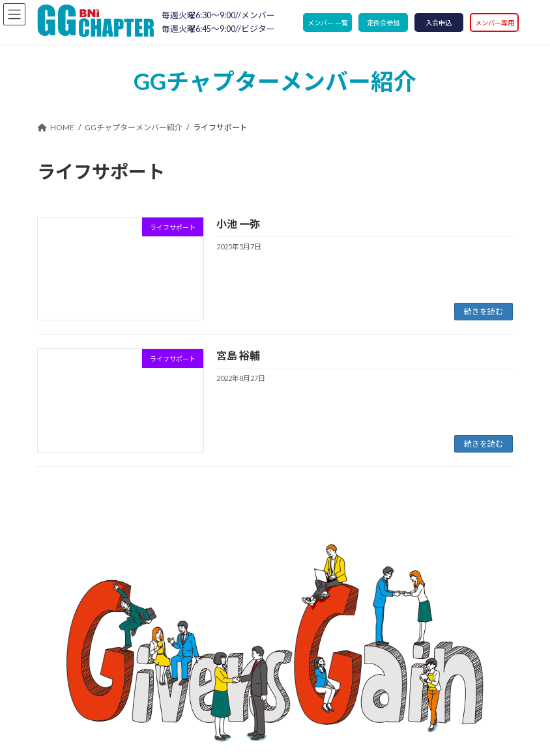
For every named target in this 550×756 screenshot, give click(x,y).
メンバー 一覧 (328, 23)
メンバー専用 (495, 23)
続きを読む (484, 312)
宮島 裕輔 (238, 355)
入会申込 (439, 23)
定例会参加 (383, 23)
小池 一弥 (238, 224)
